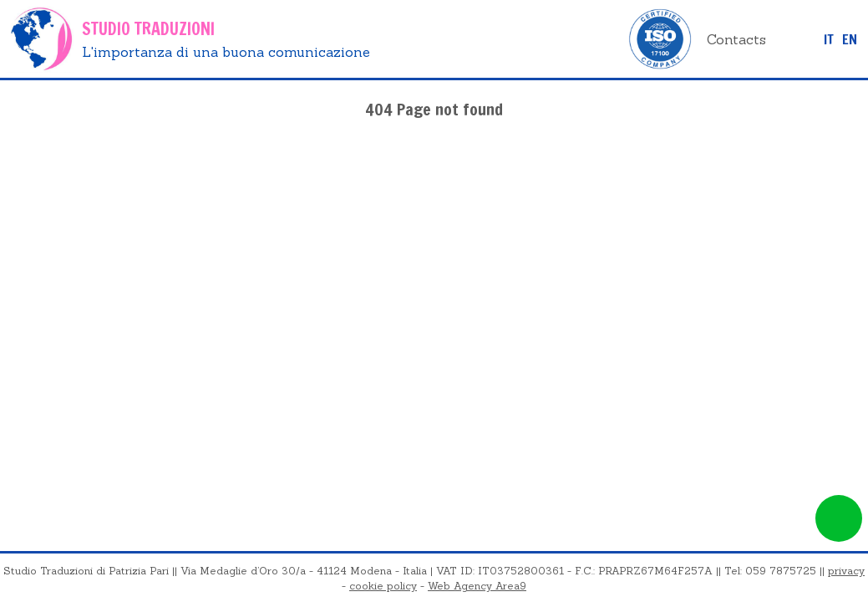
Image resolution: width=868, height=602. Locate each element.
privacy (846, 571)
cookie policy (383, 586)
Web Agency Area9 (477, 586)
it (829, 39)
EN (850, 39)
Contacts (736, 39)
